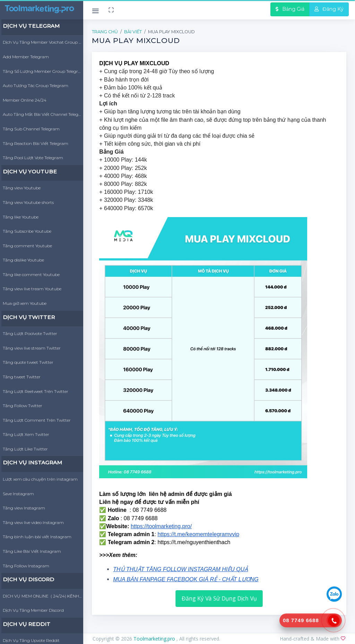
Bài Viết (133, 32)
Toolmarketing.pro (155, 639)
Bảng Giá (290, 9)
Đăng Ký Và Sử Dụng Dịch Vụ (219, 598)
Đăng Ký (329, 9)
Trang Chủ (105, 32)
